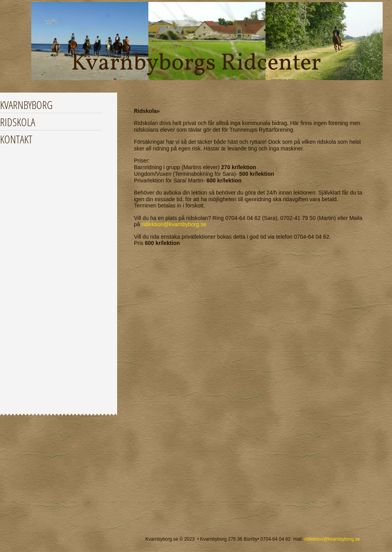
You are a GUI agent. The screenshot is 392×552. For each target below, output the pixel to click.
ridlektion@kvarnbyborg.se (174, 224)
